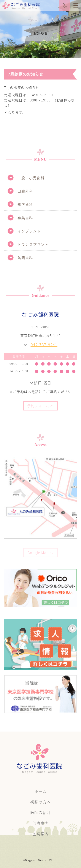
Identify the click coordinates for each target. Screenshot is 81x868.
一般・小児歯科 (31, 178)
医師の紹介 (40, 812)
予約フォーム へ (41, 406)
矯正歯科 (25, 204)
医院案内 (41, 834)
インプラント (29, 231)
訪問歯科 (25, 258)
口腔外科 (25, 191)
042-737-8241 (44, 345)
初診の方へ (40, 802)
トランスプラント (33, 244)
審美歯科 (25, 218)
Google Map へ (40, 553)
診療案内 (41, 823)
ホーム (41, 791)
